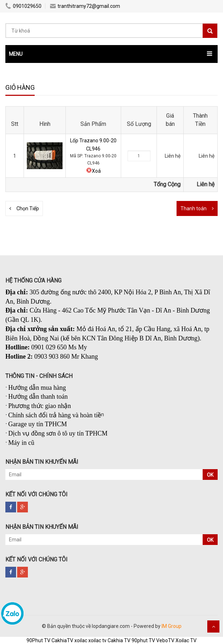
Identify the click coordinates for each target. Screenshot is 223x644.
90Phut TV (38, 640)
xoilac (81, 640)
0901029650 (23, 6)
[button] (111, 54)
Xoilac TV (186, 640)
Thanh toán (194, 208)
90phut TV (143, 640)
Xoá (93, 171)
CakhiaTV (62, 640)
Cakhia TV (119, 640)
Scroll (213, 626)
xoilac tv (97, 640)
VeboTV (165, 640)
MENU (16, 54)
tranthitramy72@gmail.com (85, 6)
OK (210, 475)
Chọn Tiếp (28, 208)
